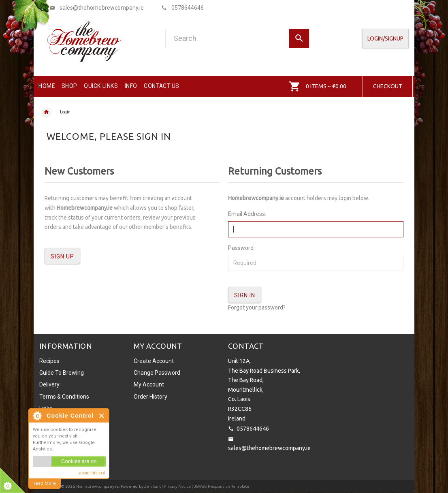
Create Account (154, 361)
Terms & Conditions (64, 397)
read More (45, 483)
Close (102, 416)
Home (47, 112)
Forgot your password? (257, 307)
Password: (241, 248)
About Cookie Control (37, 416)
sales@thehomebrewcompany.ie (269, 448)
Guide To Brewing (62, 373)
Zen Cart (153, 486)
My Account (149, 384)
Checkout (388, 86)
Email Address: (247, 214)
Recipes (49, 361)
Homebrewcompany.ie (98, 486)
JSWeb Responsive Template (222, 486)
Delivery (49, 384)
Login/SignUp (385, 38)
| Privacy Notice (176, 486)
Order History (150, 397)
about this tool (92, 473)
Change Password (157, 373)
